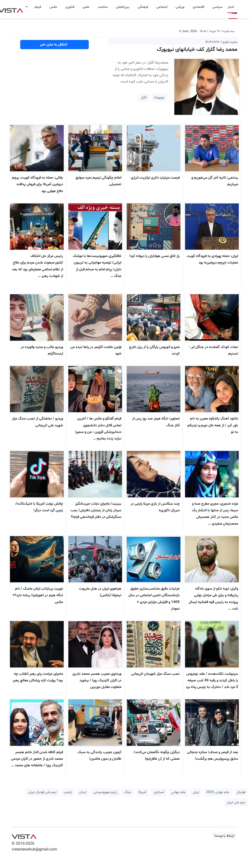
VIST (24, 835)
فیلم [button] (38, 7)
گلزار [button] (144, 97)
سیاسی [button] (217, 7)
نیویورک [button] (159, 97)
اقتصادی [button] (198, 7)
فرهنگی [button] (143, 7)
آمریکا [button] (142, 792)
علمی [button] (86, 7)
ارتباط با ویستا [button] (224, 836)
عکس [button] (53, 7)
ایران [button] (196, 792)
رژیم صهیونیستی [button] (105, 792)
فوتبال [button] (241, 792)
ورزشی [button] (180, 7)
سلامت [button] (103, 7)
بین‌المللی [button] (123, 7)
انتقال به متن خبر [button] (55, 45)
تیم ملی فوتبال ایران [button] (42, 792)
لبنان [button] (83, 792)
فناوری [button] (70, 7)
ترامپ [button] (68, 792)
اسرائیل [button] (159, 792)
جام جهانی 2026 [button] (218, 792)
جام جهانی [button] (178, 792)
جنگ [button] (128, 792)
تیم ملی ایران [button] (236, 802)
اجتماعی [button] (162, 7)
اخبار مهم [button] (232, 10)
